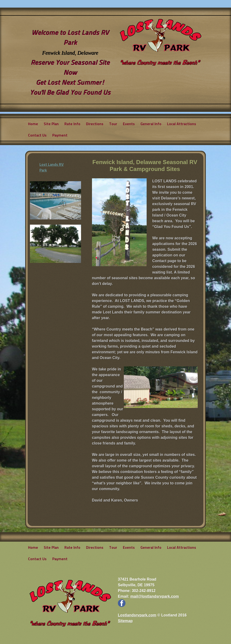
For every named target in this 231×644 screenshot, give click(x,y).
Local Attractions (182, 124)
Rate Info (72, 124)
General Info (151, 124)
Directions (95, 124)
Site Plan (51, 124)
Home (33, 124)
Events (129, 124)
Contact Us (37, 135)
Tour (113, 124)
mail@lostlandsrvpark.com (154, 596)
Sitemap (125, 621)
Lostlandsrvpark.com (137, 615)
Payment (60, 135)
